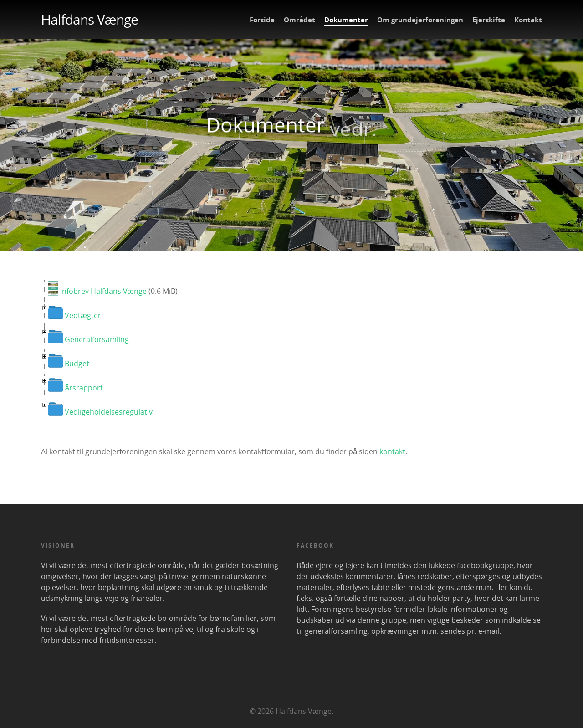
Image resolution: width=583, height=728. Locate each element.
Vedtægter (83, 315)
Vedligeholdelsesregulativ (109, 412)
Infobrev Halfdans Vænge (103, 291)
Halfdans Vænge (89, 20)
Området (299, 20)
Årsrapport (84, 388)
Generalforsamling (97, 339)
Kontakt (528, 20)
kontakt (392, 451)
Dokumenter (346, 20)
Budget (77, 364)
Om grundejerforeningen (420, 20)
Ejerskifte (489, 20)
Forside (262, 20)
